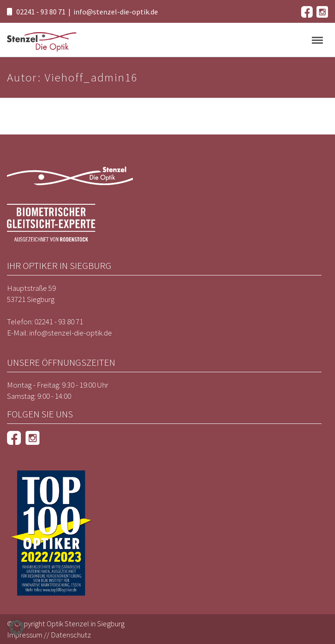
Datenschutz (71, 635)
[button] (17, 627)
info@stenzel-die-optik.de (116, 12)
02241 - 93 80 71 (41, 12)
